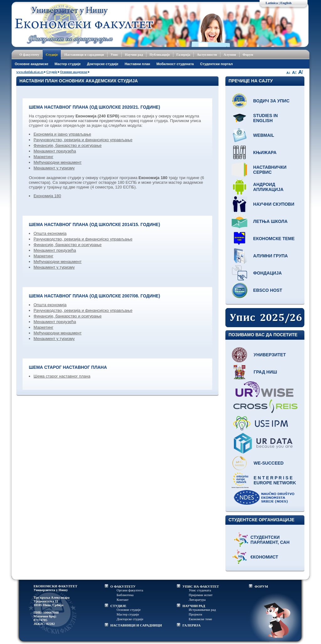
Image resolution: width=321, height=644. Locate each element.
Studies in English (266, 118)
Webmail (264, 135)
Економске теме (274, 239)
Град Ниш (265, 372)
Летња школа (271, 221)
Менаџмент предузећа (55, 151)
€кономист (264, 557)
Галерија (183, 54)
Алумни (230, 54)
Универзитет (270, 355)
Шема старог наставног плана (62, 376)
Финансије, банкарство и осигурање (68, 145)
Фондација (268, 273)
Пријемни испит (201, 595)
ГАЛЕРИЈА (192, 625)
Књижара (265, 152)
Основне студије (129, 610)
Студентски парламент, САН (270, 540)
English (286, 3)
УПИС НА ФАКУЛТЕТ (201, 586)
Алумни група (271, 256)
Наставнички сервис (270, 170)
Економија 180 (47, 196)
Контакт (123, 600)
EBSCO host (268, 290)
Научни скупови (274, 204)
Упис (115, 54)
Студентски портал (216, 64)
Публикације (160, 54)
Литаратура (197, 600)
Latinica (272, 3)
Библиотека (125, 595)
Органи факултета (130, 590)
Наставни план (137, 64)
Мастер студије (68, 64)
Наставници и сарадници (84, 54)
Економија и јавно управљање (62, 134)
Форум (248, 54)
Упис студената (200, 590)
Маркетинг (43, 157)
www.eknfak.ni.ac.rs (30, 72)
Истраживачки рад (202, 610)
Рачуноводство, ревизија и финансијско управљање (83, 140)
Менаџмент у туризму (54, 168)
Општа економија (50, 233)
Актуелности (207, 54)
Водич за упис (271, 101)
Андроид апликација (268, 187)
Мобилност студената (175, 64)
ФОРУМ (261, 586)
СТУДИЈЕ (118, 606)
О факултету (29, 54)
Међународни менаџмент (58, 162)
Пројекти (195, 614)
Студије (52, 54)
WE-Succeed (269, 463)
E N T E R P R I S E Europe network (275, 480)
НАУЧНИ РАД (194, 606)
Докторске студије (103, 64)
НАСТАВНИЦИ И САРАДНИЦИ (136, 625)
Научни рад (134, 54)
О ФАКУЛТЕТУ (123, 586)
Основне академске (32, 64)
